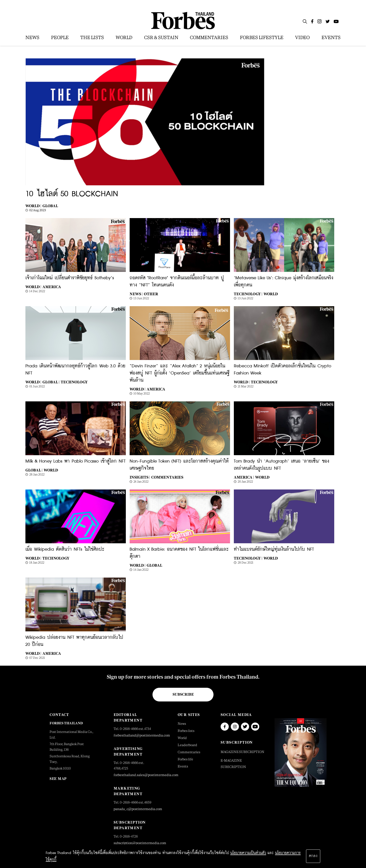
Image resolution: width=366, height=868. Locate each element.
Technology (74, 382)
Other (151, 294)
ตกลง (313, 856)
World (271, 294)
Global (50, 206)
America (52, 287)
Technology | (248, 294)
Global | (51, 382)
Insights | (140, 477)
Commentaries (167, 477)
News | (136, 294)
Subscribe (183, 694)
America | (244, 477)
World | (33, 206)
